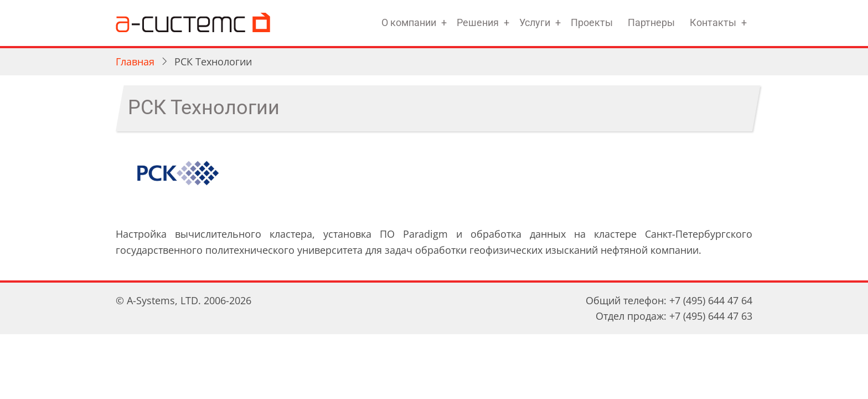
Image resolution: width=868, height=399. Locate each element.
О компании (409, 22)
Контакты (713, 22)
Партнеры (651, 22)
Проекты (592, 22)
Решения (478, 22)
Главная (135, 62)
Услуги (535, 22)
